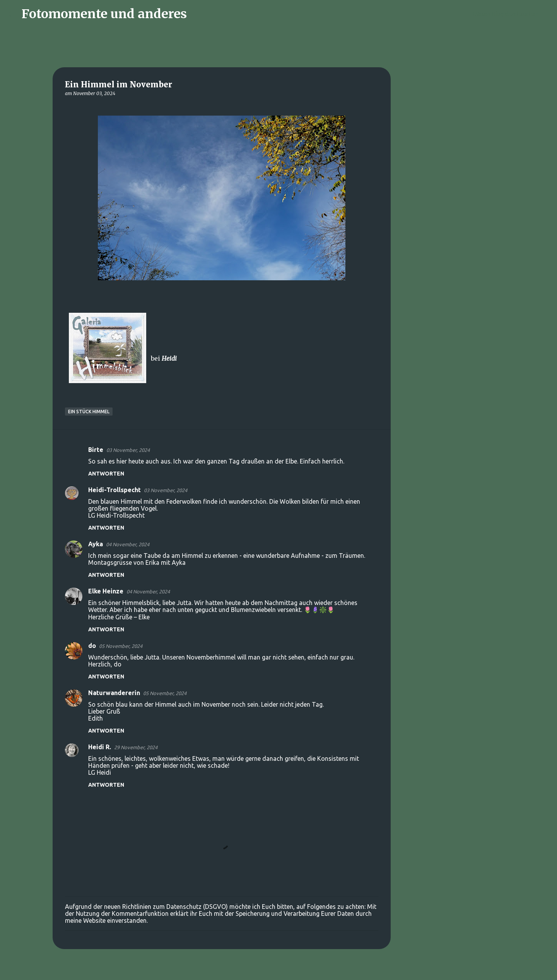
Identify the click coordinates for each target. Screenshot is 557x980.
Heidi (169, 358)
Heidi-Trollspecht (114, 490)
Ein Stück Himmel (89, 412)
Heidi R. (100, 747)
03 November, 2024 (128, 450)
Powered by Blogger (278, 969)
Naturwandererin (114, 693)
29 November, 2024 (136, 747)
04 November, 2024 (128, 544)
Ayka (96, 544)
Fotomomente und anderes (104, 14)
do (92, 646)
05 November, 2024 (121, 646)
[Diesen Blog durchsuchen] (510, 14)
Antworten (106, 474)
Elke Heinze (106, 591)
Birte (96, 450)
